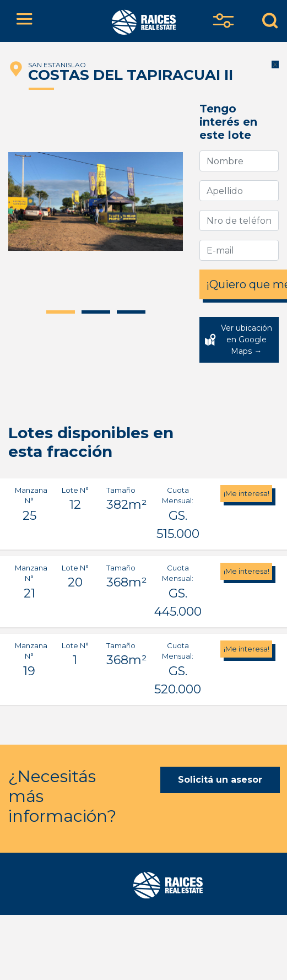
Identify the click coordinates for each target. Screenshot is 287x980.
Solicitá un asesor (220, 780)
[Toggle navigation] (24, 21)
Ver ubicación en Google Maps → (247, 340)
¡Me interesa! (247, 493)
